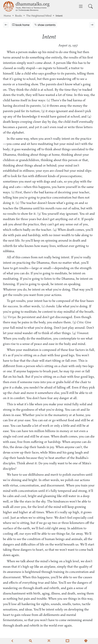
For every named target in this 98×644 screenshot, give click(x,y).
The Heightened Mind (39, 16)
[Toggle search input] (91, 6)
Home (7, 16)
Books (19, 16)
